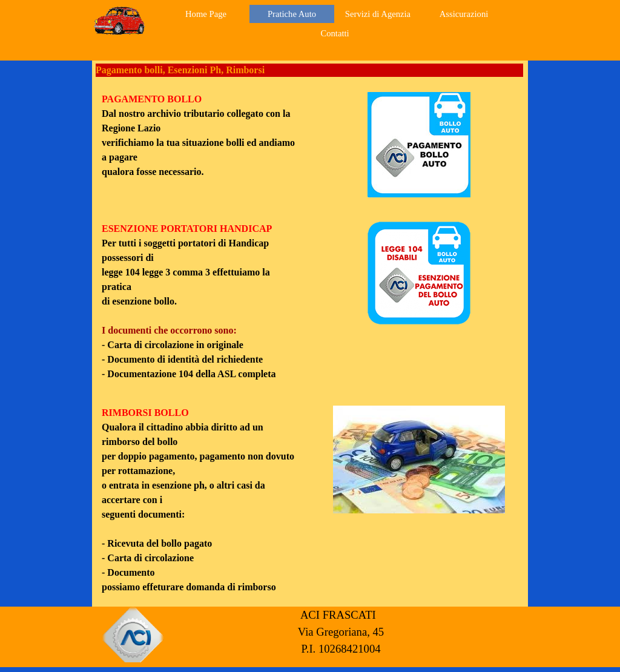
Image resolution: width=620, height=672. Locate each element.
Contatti (335, 33)
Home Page (206, 14)
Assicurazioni (464, 14)
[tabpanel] (201, 136)
